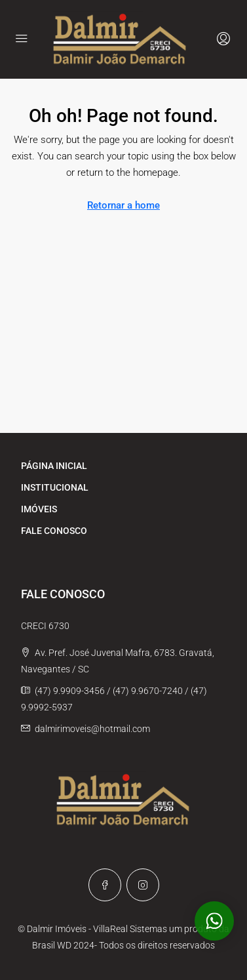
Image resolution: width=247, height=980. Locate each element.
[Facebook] (105, 885)
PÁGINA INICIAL (54, 466)
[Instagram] (143, 885)
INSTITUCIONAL (55, 487)
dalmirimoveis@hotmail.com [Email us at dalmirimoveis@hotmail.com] (92, 729)
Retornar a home (123, 205)
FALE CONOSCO (54, 531)
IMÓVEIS (39, 509)
